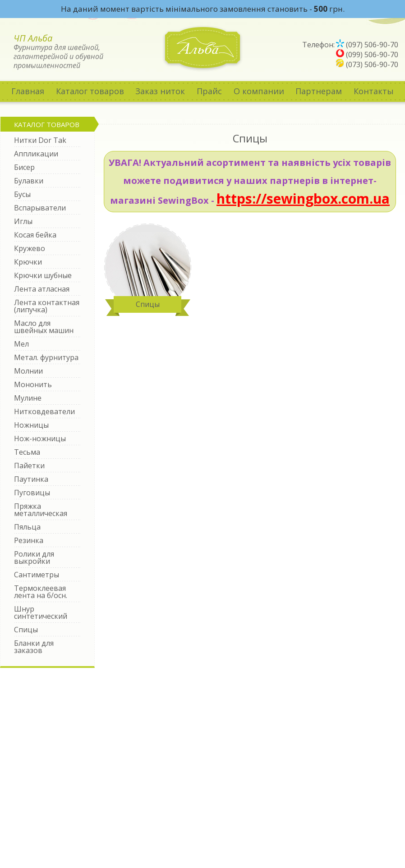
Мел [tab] (21, 344)
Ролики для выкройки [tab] (34, 557)
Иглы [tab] (23, 221)
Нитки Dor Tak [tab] (40, 140)
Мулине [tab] (28, 398)
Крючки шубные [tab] (43, 275)
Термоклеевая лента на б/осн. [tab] (41, 592)
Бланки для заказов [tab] (34, 647)
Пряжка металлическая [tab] (41, 510)
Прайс (209, 91)
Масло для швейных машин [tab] (44, 327)
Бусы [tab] (22, 194)
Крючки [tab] (28, 262)
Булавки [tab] (29, 181)
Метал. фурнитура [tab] (46, 357)
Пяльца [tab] (27, 527)
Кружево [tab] (30, 248)
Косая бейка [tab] (35, 235)
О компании (259, 91)
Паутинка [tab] (31, 479)
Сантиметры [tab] (37, 575)
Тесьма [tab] (27, 452)
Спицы (148, 304)
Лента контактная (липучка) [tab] (47, 306)
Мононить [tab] (33, 384)
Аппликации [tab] (36, 154)
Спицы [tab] (26, 630)
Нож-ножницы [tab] (40, 439)
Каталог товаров (90, 91)
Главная (28, 91)
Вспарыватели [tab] (40, 208)
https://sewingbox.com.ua (303, 199)
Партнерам (319, 91)
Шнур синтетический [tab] (41, 612)
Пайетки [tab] (29, 466)
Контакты (374, 91)
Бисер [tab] (24, 167)
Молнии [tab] (28, 371)
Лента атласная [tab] (42, 289)
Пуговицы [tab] (32, 493)
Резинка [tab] (29, 540)
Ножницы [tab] (31, 425)
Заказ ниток (160, 91)
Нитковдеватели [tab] (44, 411)
